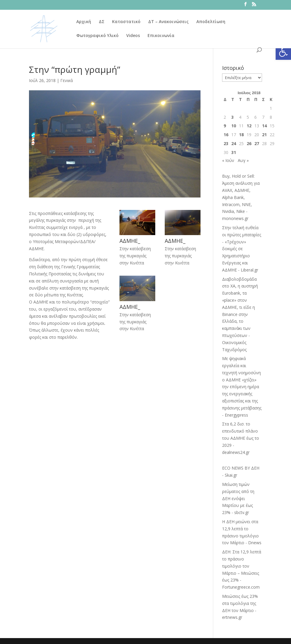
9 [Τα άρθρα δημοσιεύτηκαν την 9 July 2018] (225, 126)
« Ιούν (228, 160)
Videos (133, 36)
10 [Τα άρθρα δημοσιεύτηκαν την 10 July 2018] (234, 126)
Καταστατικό (126, 22)
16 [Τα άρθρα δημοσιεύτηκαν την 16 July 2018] (226, 135)
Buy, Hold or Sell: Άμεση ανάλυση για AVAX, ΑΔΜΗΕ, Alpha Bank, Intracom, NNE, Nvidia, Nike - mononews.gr (241, 197)
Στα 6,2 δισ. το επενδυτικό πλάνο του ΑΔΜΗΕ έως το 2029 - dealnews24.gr (241, 438)
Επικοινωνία (161, 36)
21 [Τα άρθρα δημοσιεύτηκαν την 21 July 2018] (264, 135)
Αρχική (84, 22)
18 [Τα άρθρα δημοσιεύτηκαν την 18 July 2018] (241, 135)
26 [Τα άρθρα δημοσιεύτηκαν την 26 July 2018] (249, 143)
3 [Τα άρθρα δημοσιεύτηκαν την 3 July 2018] (232, 117)
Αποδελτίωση (211, 22)
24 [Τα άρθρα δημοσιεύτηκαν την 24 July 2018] (234, 143)
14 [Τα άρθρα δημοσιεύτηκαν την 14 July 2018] (264, 126)
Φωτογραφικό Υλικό (97, 36)
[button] (283, 52)
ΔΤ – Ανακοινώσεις (168, 22)
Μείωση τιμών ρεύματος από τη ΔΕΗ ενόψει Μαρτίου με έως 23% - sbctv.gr (238, 498)
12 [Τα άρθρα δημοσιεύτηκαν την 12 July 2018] (249, 126)
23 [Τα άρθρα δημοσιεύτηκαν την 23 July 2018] (226, 143)
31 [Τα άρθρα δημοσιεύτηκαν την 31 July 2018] (234, 152)
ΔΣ (102, 22)
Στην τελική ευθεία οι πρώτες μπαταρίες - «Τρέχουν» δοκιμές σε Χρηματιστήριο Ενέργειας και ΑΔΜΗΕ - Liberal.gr (242, 249)
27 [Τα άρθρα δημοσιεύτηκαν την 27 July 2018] (257, 143)
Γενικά (67, 80)
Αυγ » (243, 160)
